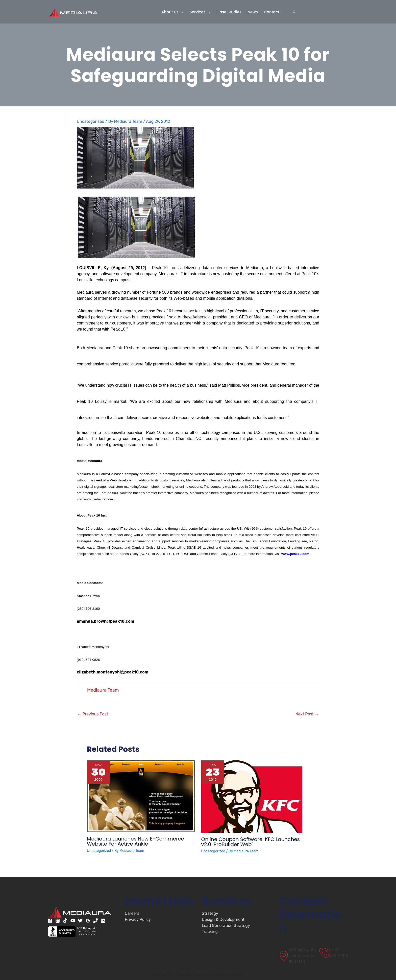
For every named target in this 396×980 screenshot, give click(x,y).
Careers (132, 913)
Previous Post (93, 714)
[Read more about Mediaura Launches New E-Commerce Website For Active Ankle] (141, 796)
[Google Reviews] (88, 921)
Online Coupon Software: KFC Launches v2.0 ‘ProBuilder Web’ (251, 842)
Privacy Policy (138, 919)
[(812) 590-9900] (334, 953)
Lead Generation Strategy (226, 926)
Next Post (307, 714)
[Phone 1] (95, 921)
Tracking (210, 932)
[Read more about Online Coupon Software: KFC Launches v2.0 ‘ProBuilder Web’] (252, 796)
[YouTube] (73, 921)
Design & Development (223, 919)
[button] (181, 12)
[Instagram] (58, 921)
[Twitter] (80, 921)
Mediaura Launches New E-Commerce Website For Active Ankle (135, 841)
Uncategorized (91, 121)
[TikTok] (65, 921)
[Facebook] (50, 921)
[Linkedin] (103, 921)
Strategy (210, 913)
